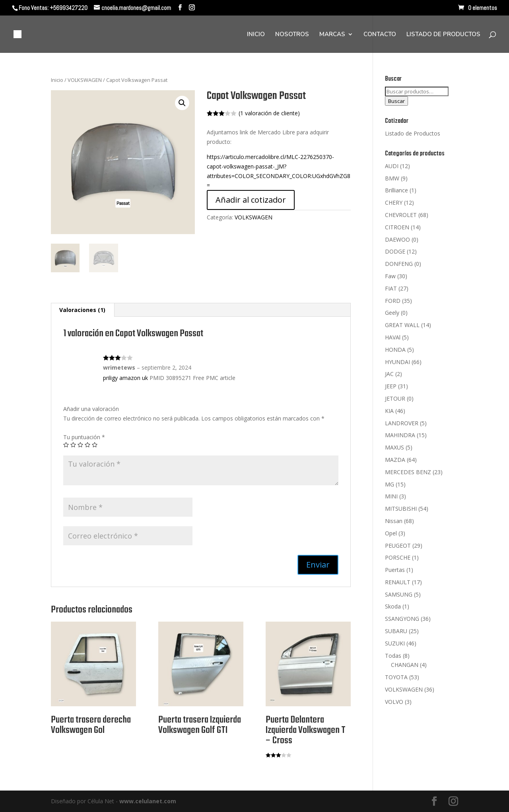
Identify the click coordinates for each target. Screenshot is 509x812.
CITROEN (397, 227)
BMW (392, 178)
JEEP (391, 386)
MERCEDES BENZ (408, 472)
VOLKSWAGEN (85, 80)
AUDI (392, 166)
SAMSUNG (399, 594)
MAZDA (395, 460)
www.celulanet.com (148, 801)
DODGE (395, 251)
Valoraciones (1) (82, 310)
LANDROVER (402, 423)
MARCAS (332, 35)
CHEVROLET (401, 215)
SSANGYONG (402, 619)
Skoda (393, 606)
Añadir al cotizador (251, 200)
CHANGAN (405, 665)
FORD (393, 301)
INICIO (256, 35)
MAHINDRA (400, 435)
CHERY (394, 203)
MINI (391, 496)
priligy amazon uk (125, 378)
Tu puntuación (84, 437)
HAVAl (393, 337)
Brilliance (396, 190)
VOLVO (394, 702)
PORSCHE (398, 557)
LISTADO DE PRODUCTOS (443, 35)
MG (390, 484)
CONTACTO (380, 35)
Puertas (395, 570)
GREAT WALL (402, 325)
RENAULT (398, 582)
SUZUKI (395, 643)
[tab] (83, 310)
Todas (393, 656)
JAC (389, 374)
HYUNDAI (397, 362)
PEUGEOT (398, 546)
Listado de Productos (413, 133)
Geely (392, 313)
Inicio (57, 80)
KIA (389, 411)
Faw (390, 276)
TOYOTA (396, 677)
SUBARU (396, 631)
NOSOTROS (292, 35)
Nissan (394, 521)
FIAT (391, 288)
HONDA (395, 350)
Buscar (396, 101)
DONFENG (399, 264)
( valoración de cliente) (269, 113)
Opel (391, 533)
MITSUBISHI (401, 509)
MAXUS (394, 447)
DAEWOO (397, 239)
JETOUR (395, 398)
